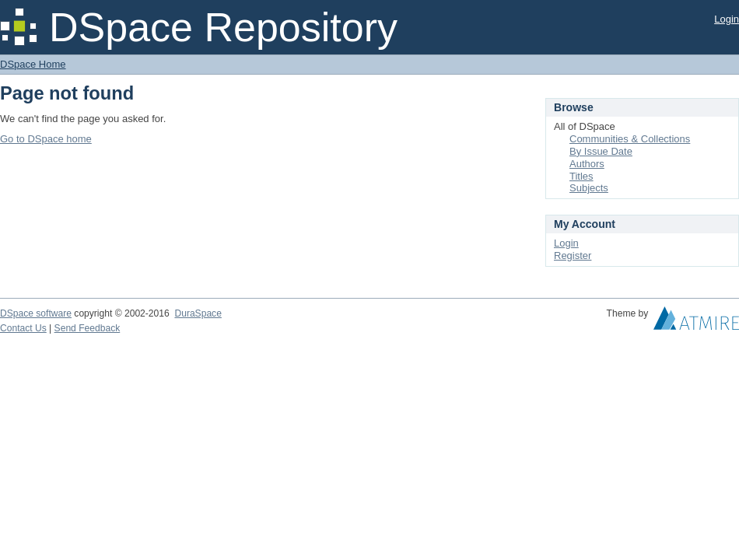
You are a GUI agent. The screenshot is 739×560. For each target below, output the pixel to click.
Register (573, 255)
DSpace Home (33, 64)
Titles (581, 176)
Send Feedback (88, 328)
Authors (587, 164)
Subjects (589, 188)
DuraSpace (198, 313)
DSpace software (36, 313)
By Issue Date (601, 151)
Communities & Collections (630, 139)
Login (727, 19)
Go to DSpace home (46, 139)
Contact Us (23, 328)
